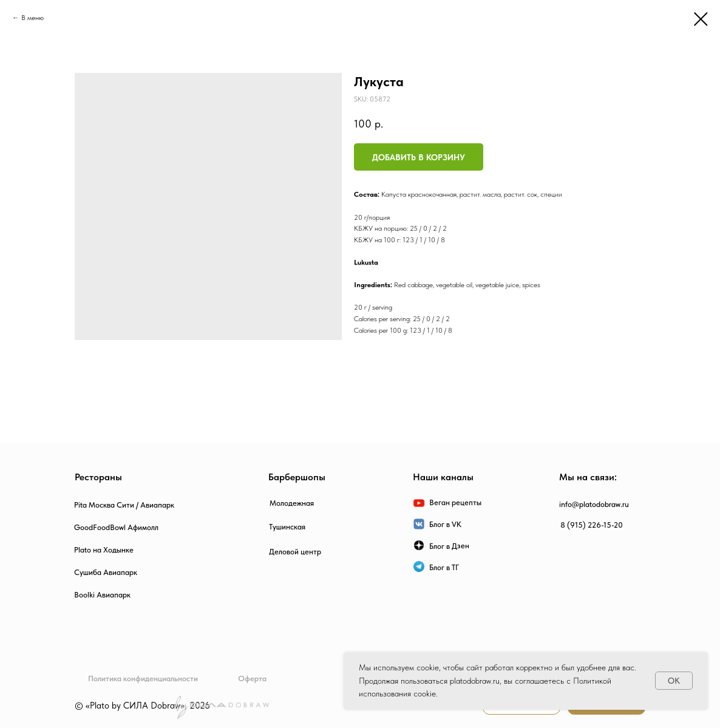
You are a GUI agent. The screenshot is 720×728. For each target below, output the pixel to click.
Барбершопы (297, 477)
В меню (32, 18)
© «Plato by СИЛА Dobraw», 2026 (142, 706)
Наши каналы (443, 477)
